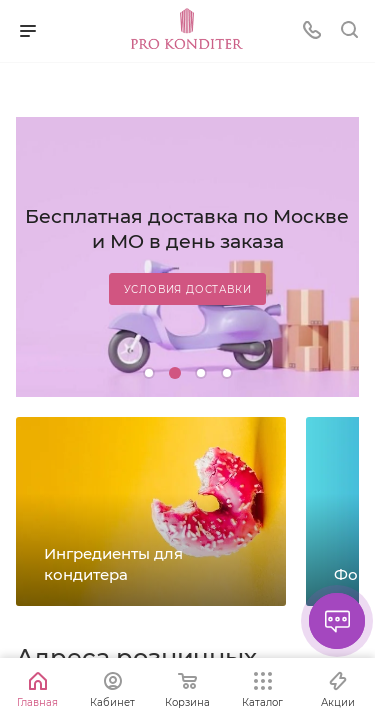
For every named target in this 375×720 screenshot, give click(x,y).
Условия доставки (188, 289)
